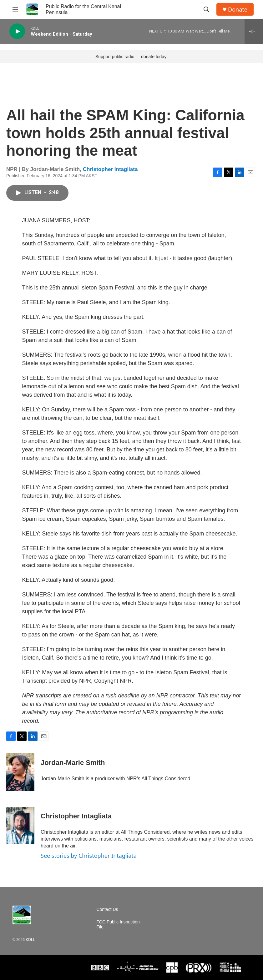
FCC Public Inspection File (118, 925)
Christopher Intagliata (110, 169)
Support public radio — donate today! (131, 57)
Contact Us (107, 910)
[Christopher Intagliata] (20, 826)
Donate (238, 10)
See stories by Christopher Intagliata (89, 856)
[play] (17, 31)
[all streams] (254, 31)
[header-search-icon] (206, 9)
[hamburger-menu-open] (15, 9)
